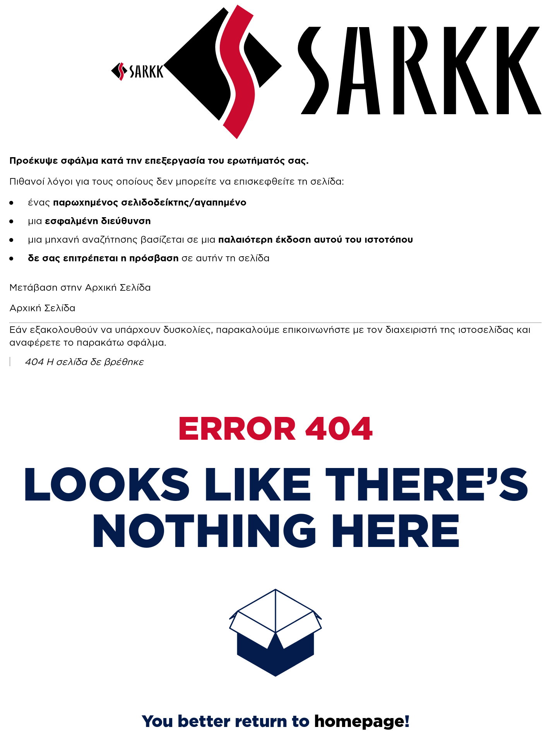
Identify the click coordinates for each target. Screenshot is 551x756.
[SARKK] (137, 77)
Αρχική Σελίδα (42, 308)
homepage (359, 721)
